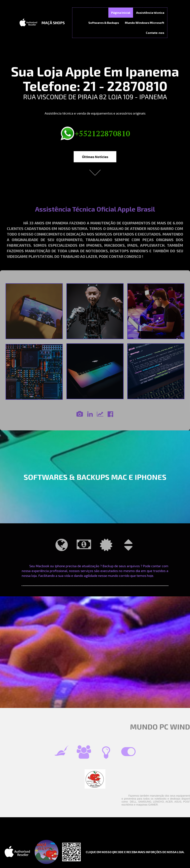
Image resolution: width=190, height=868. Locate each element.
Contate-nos (155, 33)
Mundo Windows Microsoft (145, 23)
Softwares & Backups (104, 23)
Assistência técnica (150, 13)
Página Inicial (121, 13)
